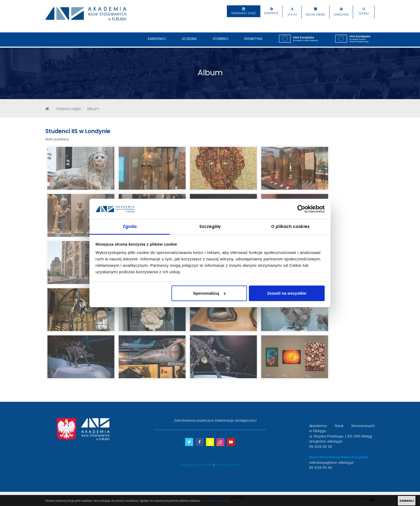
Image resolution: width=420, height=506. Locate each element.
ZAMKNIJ (407, 501)
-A (288, 15)
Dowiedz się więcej (215, 501)
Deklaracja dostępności (236, 420)
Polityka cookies (228, 465)
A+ (295, 15)
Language (341, 15)
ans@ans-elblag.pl (326, 441)
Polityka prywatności (196, 465)
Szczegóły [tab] (210, 226)
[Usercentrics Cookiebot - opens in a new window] (301, 209)
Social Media (315, 15)
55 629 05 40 (321, 468)
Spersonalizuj (209, 293)
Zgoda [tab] (130, 226)
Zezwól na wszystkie (287, 293)
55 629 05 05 (321, 447)
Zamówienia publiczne (194, 420)
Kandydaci (157, 42)
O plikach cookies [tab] (290, 226)
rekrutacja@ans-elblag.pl (331, 462)
